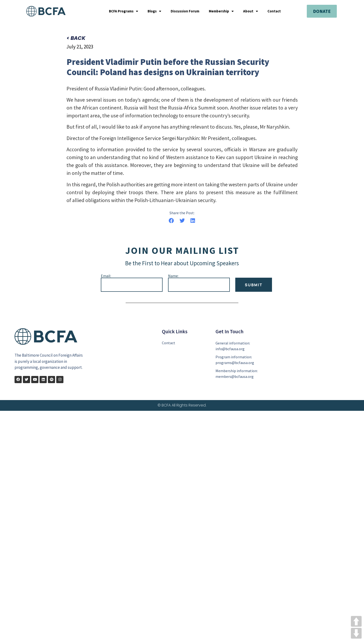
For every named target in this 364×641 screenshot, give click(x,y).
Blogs (154, 11)
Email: (106, 276)
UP (356, 621)
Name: (173, 276)
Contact (274, 11)
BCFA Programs (123, 11)
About (251, 11)
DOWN (356, 633)
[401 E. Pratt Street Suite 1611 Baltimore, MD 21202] (309, 358)
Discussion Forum (185, 11)
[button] (172, 221)
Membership (221, 11)
